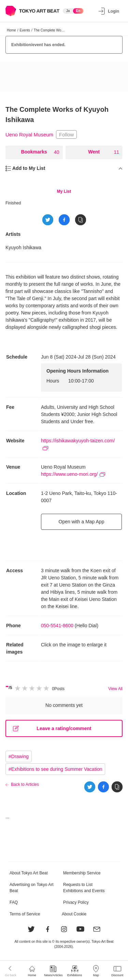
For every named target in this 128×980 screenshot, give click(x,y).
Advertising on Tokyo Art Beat (32, 888)
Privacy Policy (76, 902)
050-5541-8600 (57, 626)
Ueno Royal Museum (29, 135)
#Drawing (19, 756)
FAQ (14, 902)
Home (11, 30)
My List (64, 191)
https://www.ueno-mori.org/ (73, 474)
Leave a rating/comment (52, 729)
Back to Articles (25, 784)
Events (25, 30)
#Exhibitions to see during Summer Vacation (55, 769)
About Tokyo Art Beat (29, 873)
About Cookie (74, 914)
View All (115, 689)
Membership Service (82, 873)
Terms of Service (25, 914)
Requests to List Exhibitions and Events (84, 888)
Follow (66, 135)
